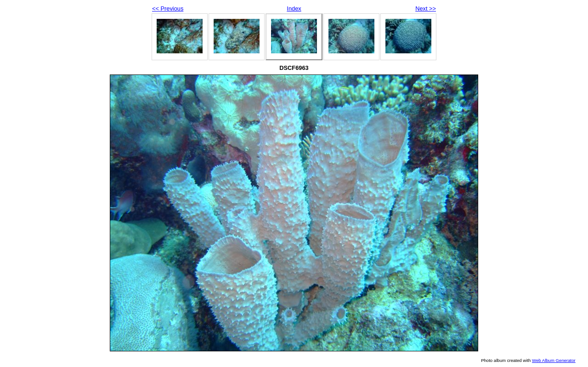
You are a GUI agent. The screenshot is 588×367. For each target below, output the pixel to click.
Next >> (426, 9)
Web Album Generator (554, 360)
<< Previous (168, 9)
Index (294, 9)
